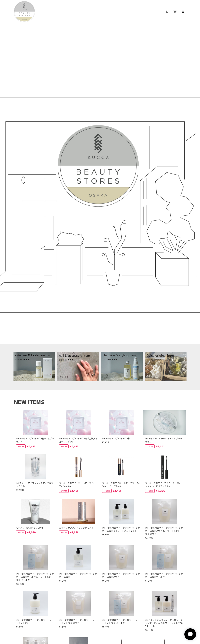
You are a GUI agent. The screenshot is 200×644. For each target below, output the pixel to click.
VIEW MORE (100, 505)
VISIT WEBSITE (100, 565)
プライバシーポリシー (85, 608)
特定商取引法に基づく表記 (113, 608)
